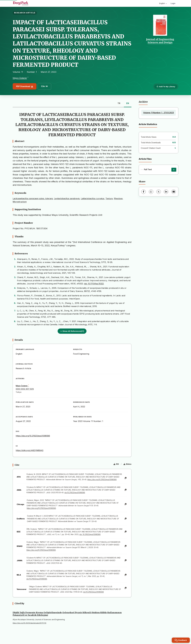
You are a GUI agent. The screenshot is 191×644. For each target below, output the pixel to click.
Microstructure (20, 202)
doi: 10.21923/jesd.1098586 (90, 534)
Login (173, 3)
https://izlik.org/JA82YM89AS (30, 450)
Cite (44, 86)
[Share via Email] (174, 192)
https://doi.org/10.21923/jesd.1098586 (33, 436)
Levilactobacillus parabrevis (67, 198)
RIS (116, 464)
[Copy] (125, 478)
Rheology (118, 198)
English (163, 3)
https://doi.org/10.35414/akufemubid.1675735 (29, 623)
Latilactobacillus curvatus (93, 198)
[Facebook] (143, 192)
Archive (143, 102)
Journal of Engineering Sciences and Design (160, 41)
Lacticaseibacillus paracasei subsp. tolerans (33, 198)
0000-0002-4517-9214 (25, 389)
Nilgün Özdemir (20, 78)
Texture (109, 198)
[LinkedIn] (166, 192)
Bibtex (127, 464)
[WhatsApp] (151, 192)
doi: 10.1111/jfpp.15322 (94, 284)
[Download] (174, 170)
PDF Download (25, 86)
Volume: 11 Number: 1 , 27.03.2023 (159, 113)
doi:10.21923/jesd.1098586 (75, 493)
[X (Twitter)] (159, 192)
